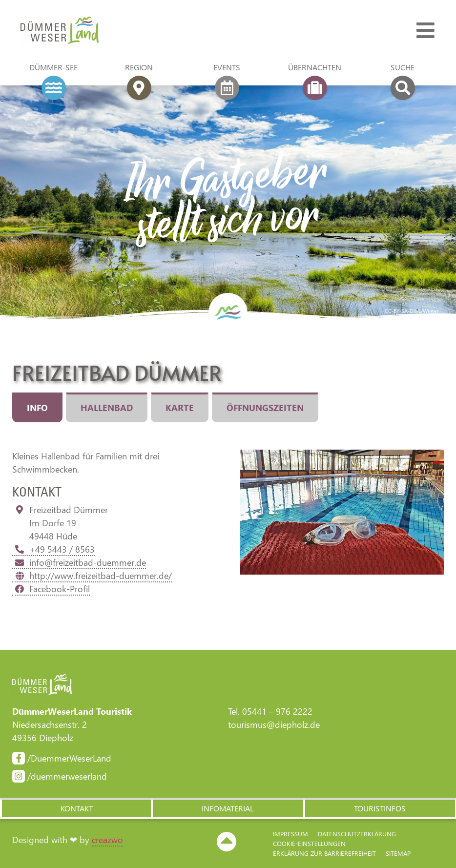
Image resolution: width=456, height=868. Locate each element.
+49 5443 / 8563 (53, 549)
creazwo (107, 840)
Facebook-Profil (51, 589)
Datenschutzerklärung (357, 834)
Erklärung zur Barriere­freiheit (324, 853)
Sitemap (398, 853)
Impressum (290, 834)
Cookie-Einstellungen (309, 843)
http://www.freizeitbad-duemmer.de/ (92, 576)
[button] (76, 808)
